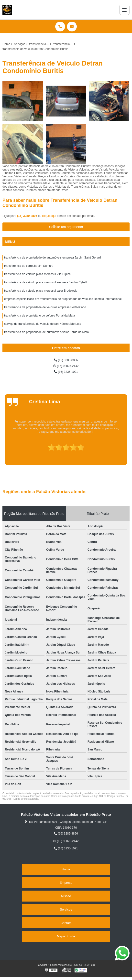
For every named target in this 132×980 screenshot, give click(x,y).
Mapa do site (66, 936)
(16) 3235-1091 (66, 372)
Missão (66, 896)
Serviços (66, 909)
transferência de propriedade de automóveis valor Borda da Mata (46, 332)
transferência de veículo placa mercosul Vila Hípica (37, 274)
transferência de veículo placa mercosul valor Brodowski (41, 291)
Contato (66, 923)
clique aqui (49, 216)
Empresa (66, 883)
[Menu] (124, 10)
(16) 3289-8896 (27, 216)
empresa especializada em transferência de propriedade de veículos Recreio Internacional (63, 299)
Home (66, 869)
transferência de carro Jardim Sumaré (29, 266)
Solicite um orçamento (66, 227)
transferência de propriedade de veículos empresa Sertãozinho (45, 307)
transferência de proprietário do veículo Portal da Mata (40, 316)
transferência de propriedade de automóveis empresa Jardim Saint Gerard (53, 258)
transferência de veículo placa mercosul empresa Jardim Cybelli (46, 282)
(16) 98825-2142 (66, 366)
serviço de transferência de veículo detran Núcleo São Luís (43, 324)
